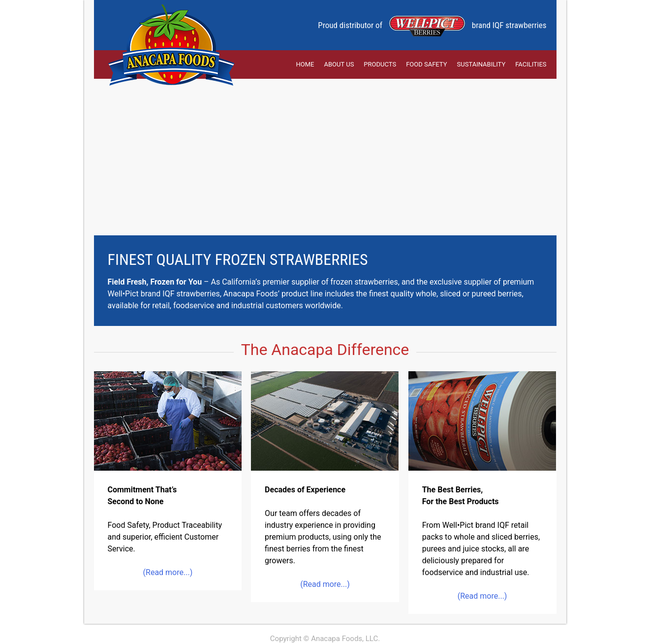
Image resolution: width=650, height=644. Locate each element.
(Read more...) (168, 572)
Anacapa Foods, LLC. (345, 639)
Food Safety (426, 64)
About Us (339, 64)
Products (380, 64)
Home (305, 64)
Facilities (531, 64)
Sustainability (481, 64)
